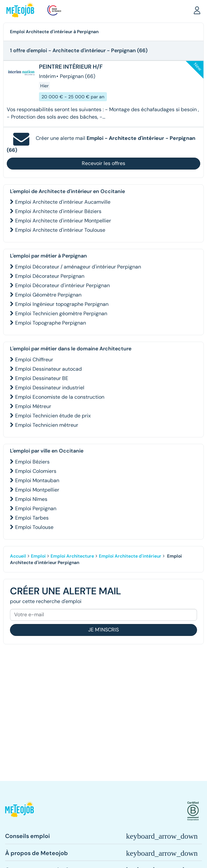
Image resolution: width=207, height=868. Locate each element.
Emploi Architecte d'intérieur (130, 556)
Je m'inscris (103, 630)
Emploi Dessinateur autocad (48, 369)
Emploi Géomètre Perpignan (48, 295)
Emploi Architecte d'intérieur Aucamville (63, 202)
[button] (197, 10)
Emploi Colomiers (36, 471)
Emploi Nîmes (31, 499)
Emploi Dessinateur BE (42, 378)
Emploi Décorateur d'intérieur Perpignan (62, 285)
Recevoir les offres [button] (103, 163)
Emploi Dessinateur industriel (50, 388)
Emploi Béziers (32, 462)
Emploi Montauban (37, 480)
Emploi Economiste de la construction (60, 397)
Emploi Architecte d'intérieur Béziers (58, 211)
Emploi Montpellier (37, 490)
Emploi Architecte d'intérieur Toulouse (60, 230)
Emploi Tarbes (32, 518)
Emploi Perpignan (36, 508)
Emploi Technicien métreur (47, 425)
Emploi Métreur (33, 406)
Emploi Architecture (72, 556)
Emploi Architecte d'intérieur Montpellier (63, 221)
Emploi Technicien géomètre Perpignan (61, 313)
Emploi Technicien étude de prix (53, 416)
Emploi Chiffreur (34, 360)
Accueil (18, 556)
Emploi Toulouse (34, 527)
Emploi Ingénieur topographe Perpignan (62, 304)
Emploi (38, 556)
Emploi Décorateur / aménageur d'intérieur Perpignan (78, 267)
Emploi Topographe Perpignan (51, 323)
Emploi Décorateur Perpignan (50, 276)
